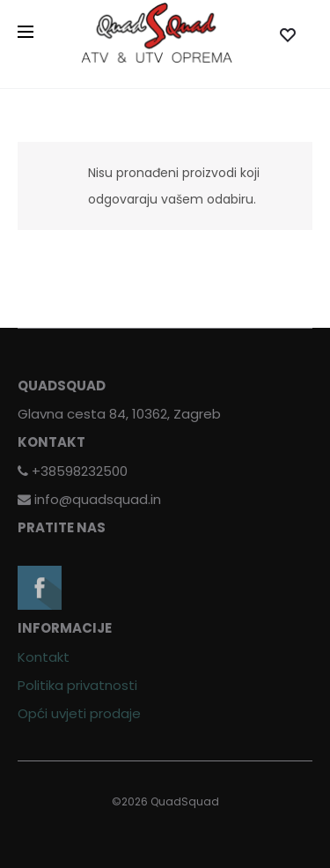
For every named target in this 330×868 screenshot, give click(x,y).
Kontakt (44, 657)
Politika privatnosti (77, 685)
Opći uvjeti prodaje (79, 713)
